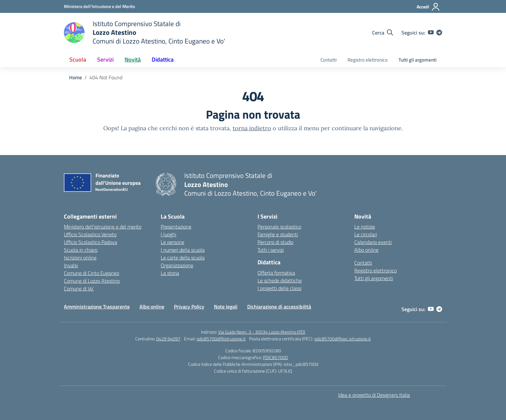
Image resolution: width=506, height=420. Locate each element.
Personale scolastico (279, 227)
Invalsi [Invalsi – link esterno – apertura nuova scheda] (71, 265)
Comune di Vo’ (79, 288)
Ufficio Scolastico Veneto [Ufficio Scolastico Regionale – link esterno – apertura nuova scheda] (90, 234)
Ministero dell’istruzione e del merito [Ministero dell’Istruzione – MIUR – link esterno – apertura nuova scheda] (103, 227)
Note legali (226, 307)
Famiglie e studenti (278, 234)
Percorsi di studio (275, 242)
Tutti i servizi (271, 250)
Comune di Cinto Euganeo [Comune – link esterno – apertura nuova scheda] (91, 273)
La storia (170, 273)
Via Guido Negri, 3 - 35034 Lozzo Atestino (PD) (262, 332)
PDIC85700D (275, 357)
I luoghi (168, 234)
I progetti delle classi (279, 288)
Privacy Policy (189, 307)
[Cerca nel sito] (383, 33)
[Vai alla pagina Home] (76, 77)
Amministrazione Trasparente (97, 307)
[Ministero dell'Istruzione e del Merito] (99, 6)
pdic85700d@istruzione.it (221, 339)
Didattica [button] (163, 59)
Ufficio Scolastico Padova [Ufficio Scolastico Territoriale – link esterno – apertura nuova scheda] (91, 242)
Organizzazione (177, 265)
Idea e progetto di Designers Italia (374, 395)
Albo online (366, 250)
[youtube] (431, 33)
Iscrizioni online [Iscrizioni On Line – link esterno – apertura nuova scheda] (80, 258)
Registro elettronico (368, 60)
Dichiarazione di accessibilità (279, 307)
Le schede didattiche (280, 280)
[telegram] (439, 33)
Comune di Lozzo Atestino (92, 281)
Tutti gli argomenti (418, 60)
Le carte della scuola (183, 258)
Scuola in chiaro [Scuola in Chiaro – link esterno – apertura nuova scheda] (81, 250)
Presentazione (176, 227)
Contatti (329, 60)
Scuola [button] (78, 59)
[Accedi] (428, 7)
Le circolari (366, 234)
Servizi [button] (105, 59)
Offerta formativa (276, 273)
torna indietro (252, 128)
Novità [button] (133, 59)
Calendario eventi (373, 242)
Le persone (172, 242)
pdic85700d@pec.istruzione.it (343, 339)
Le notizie (365, 227)
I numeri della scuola (183, 250)
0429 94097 (168, 339)
